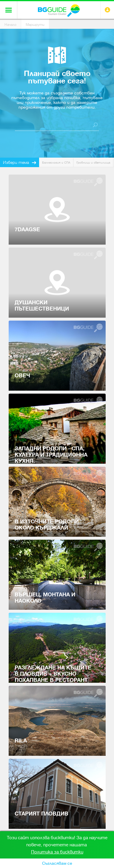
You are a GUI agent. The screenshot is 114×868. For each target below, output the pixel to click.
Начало (10, 25)
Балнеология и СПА (56, 163)
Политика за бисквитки (57, 852)
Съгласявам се (57, 863)
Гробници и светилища (93, 163)
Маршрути (35, 25)
